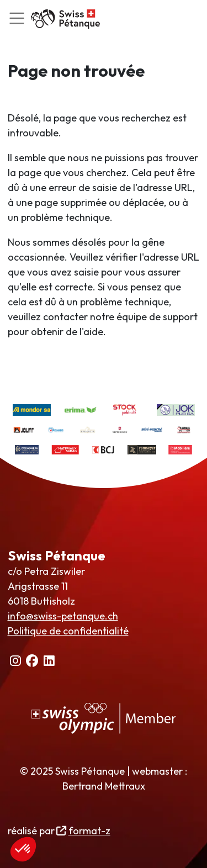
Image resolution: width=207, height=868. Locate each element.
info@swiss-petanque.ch (63, 616)
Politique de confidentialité (68, 631)
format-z (89, 831)
